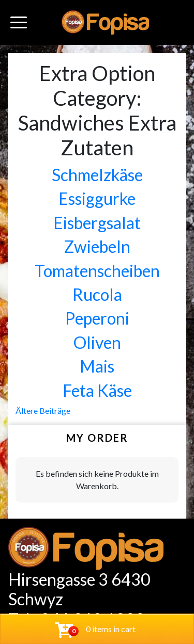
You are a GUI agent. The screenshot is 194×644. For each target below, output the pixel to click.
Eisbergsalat (97, 223)
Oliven (97, 342)
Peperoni (97, 318)
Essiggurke (97, 198)
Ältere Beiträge (43, 410)
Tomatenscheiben (97, 271)
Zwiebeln (97, 246)
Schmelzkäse (97, 175)
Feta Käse (97, 390)
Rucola (97, 294)
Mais (97, 366)
